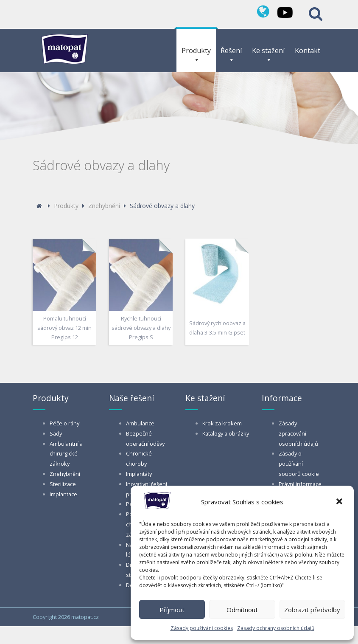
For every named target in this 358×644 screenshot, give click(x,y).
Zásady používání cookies (202, 628)
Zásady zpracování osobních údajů (298, 433)
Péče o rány (64, 423)
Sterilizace (63, 484)
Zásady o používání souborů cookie (299, 464)
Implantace (63, 494)
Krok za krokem (222, 423)
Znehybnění (65, 474)
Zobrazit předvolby (312, 610)
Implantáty (139, 474)
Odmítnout (242, 610)
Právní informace (300, 484)
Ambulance (140, 423)
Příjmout (172, 610)
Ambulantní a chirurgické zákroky (66, 454)
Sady (56, 433)
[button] (340, 502)
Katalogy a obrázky (226, 433)
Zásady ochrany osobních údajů (276, 628)
